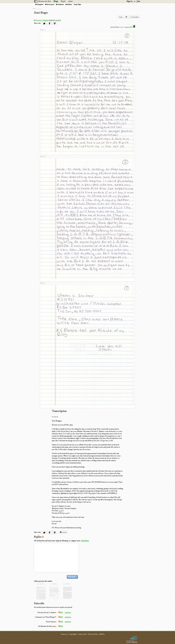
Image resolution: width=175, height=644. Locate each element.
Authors (69, 4)
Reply (121, 17)
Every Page (77, 4)
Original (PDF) (130, 27)
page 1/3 (43, 30)
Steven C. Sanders (42, 20)
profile (58, 20)
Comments (60, 4)
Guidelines (85, 541)
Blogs (56, 1)
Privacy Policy (93, 634)
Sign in (129, 1)
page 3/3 (43, 283)
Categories (40, 4)
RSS (61, 612)
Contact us (64, 634)
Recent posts (50, 4)
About (70, 1)
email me (68, 612)
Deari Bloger (41, 13)
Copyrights (73, 634)
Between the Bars (45, 1)
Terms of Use (82, 634)
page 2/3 (43, 156)
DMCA (102, 634)
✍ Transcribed (134, 17)
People (63, 1)
